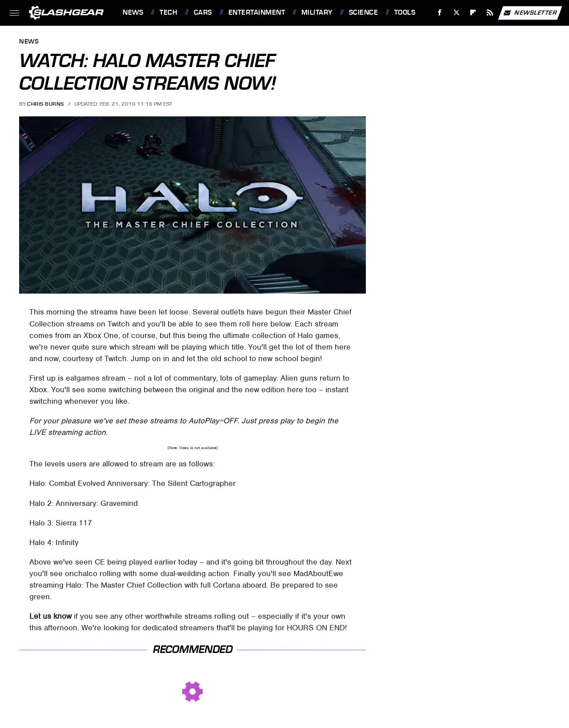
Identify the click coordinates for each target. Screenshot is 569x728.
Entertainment (257, 12)
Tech (168, 12)
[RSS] (490, 13)
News (133, 12)
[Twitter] (456, 13)
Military (317, 12)
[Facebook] (440, 13)
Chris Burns (46, 104)
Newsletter (530, 13)
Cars (203, 12)
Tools (405, 12)
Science (364, 12)
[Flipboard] (473, 13)
